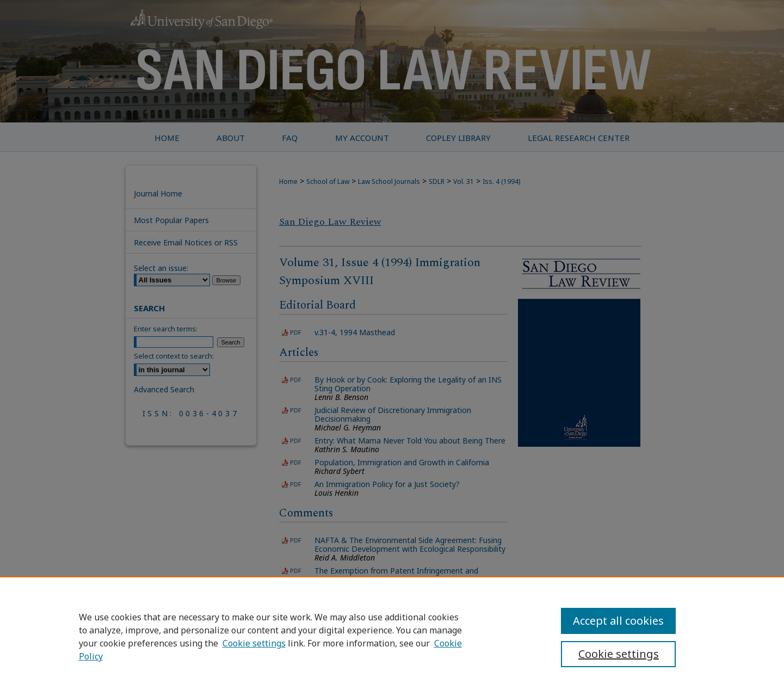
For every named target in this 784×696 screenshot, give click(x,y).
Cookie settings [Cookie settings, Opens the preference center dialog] (619, 654)
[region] (392, 636)
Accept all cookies (618, 621)
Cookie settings (254, 643)
